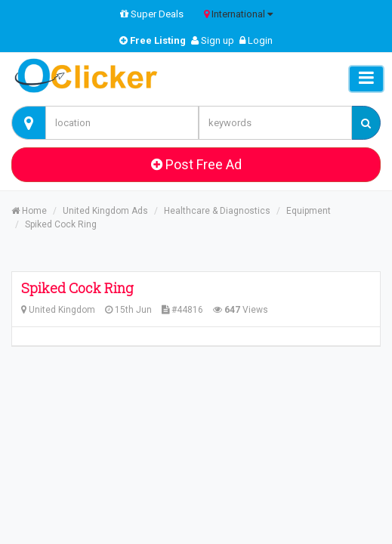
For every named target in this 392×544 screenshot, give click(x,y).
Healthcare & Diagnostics (217, 211)
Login (256, 40)
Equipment (309, 211)
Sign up (213, 40)
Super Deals (152, 14)
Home (29, 211)
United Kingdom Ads (105, 211)
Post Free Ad (196, 164)
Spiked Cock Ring (61, 224)
